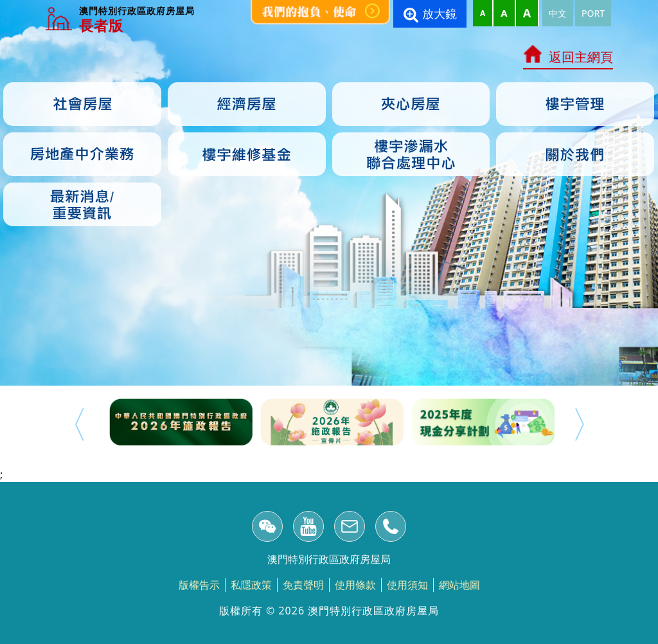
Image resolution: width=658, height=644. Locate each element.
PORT (593, 13)
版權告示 (199, 585)
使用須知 (407, 585)
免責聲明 (303, 585)
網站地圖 (459, 585)
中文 (558, 13)
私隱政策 (251, 585)
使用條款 (355, 585)
